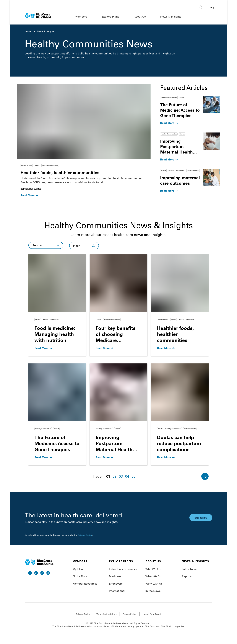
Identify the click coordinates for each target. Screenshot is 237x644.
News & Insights (171, 16)
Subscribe (201, 518)
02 (114, 476)
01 (108, 476)
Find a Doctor (81, 576)
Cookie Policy (130, 614)
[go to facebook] (30, 573)
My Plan (78, 569)
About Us (140, 16)
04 (127, 476)
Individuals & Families (123, 569)
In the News (153, 591)
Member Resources (85, 584)
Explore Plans (110, 16)
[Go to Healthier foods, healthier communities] (180, 305)
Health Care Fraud (152, 614)
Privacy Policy (85, 535)
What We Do (153, 576)
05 (133, 476)
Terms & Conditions (106, 614)
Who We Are (153, 569)
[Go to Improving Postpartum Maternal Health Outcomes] (118, 414)
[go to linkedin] (36, 573)
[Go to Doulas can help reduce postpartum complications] (180, 414)
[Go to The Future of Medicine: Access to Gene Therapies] (57, 414)
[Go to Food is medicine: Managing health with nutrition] (57, 305)
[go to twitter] (48, 573)
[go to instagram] (42, 573)
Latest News (190, 569)
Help (214, 7)
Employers (116, 584)
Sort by (37, 245)
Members (81, 16)
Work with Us (154, 584)
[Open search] (201, 7)
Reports (187, 576)
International (117, 591)
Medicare (115, 576)
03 (121, 476)
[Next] (205, 476)
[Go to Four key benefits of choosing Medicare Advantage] (118, 305)
